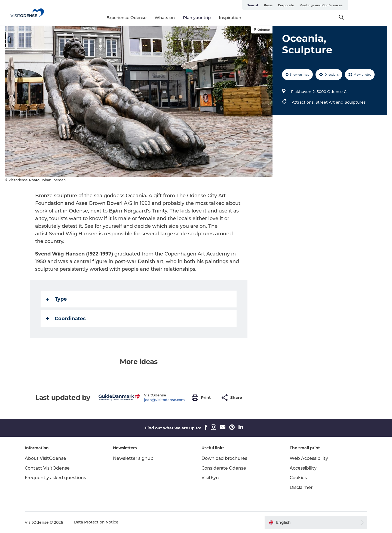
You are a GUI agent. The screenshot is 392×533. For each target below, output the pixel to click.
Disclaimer (300, 487)
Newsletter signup (135, 458)
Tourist (297, 5)
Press (312, 5)
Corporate (330, 5)
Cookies (297, 478)
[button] (203, 398)
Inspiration (252, 18)
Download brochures (225, 458)
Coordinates (66, 319)
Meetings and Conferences (365, 5)
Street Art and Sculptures (340, 102)
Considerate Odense (224, 468)
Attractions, (303, 102)
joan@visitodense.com (165, 400)
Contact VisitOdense (50, 468)
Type (57, 299)
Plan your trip (219, 18)
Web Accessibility (308, 458)
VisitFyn (210, 478)
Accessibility (302, 468)
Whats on (187, 18)
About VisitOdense (48, 458)
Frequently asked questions (58, 478)
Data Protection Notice (99, 522)
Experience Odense (149, 18)
